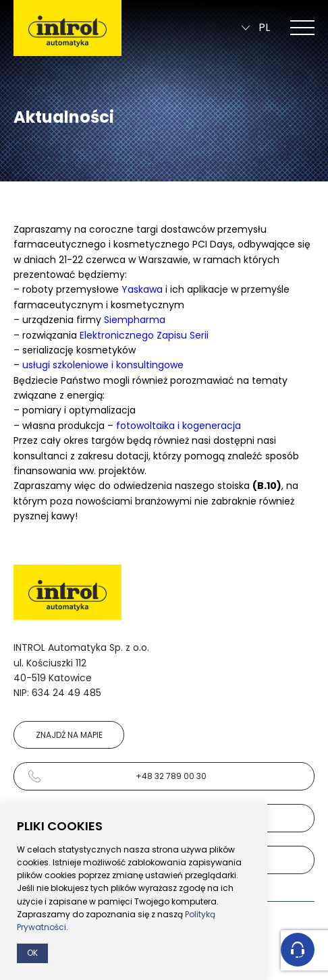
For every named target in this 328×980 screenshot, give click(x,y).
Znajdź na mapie (69, 735)
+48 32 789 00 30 (117, 776)
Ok (32, 953)
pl (256, 28)
